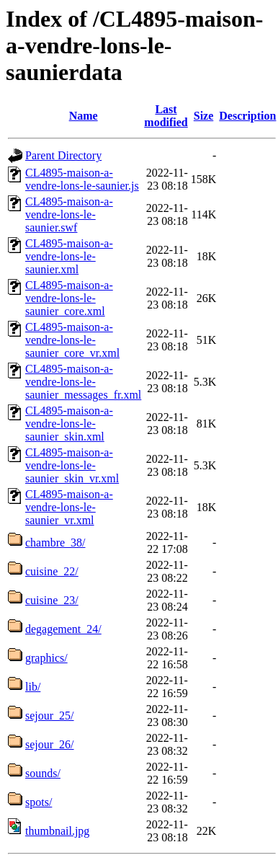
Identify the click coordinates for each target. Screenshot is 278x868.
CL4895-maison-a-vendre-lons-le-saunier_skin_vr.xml (72, 465)
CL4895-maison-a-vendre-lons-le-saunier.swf (69, 214)
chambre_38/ (55, 542)
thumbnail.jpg (57, 831)
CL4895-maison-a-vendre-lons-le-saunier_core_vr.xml (72, 340)
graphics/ (46, 658)
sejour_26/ (50, 744)
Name (84, 116)
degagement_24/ (63, 629)
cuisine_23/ (52, 600)
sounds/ (43, 773)
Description (247, 116)
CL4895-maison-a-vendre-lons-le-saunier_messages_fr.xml (83, 382)
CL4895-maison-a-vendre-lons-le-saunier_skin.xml (69, 424)
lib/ (33, 687)
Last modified (166, 116)
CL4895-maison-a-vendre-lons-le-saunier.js (82, 179)
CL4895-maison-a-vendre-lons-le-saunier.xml (69, 256)
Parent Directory (63, 155)
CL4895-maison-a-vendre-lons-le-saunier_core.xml (69, 298)
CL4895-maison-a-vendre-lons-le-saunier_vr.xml (69, 507)
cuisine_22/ (52, 571)
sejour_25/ (50, 716)
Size (204, 116)
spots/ (39, 802)
